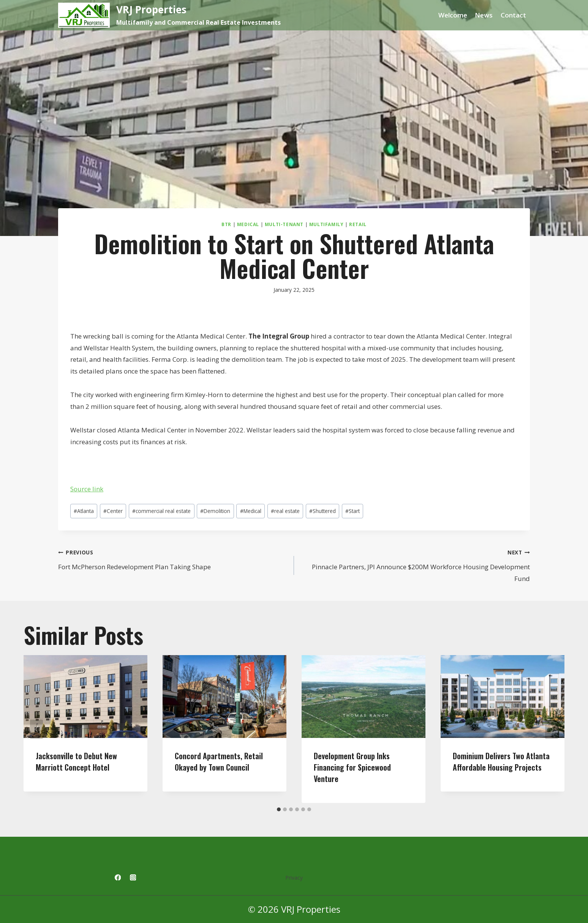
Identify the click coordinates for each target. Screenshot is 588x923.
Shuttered (322, 511)
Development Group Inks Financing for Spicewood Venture (352, 767)
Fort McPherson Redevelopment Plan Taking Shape (173, 559)
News (484, 15)
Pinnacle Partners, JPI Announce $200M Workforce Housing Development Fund (415, 565)
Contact (513, 15)
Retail (358, 224)
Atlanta (84, 511)
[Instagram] (133, 878)
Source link (87, 489)
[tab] (279, 809)
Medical (248, 224)
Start (352, 511)
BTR (226, 224)
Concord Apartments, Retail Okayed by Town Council (219, 762)
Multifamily (326, 224)
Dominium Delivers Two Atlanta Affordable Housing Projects (501, 762)
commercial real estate (161, 511)
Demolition (215, 511)
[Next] (552, 729)
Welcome (453, 15)
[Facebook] (118, 878)
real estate (285, 511)
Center (113, 511)
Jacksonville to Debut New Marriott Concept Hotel (76, 762)
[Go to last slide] (36, 729)
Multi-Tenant (284, 224)
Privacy (294, 878)
